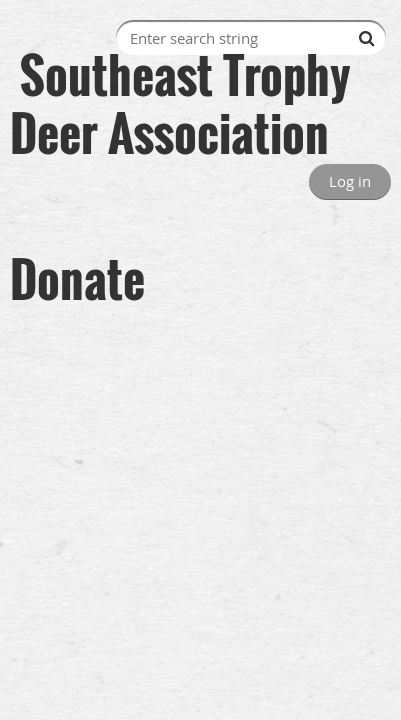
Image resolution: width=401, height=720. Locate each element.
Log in (350, 181)
